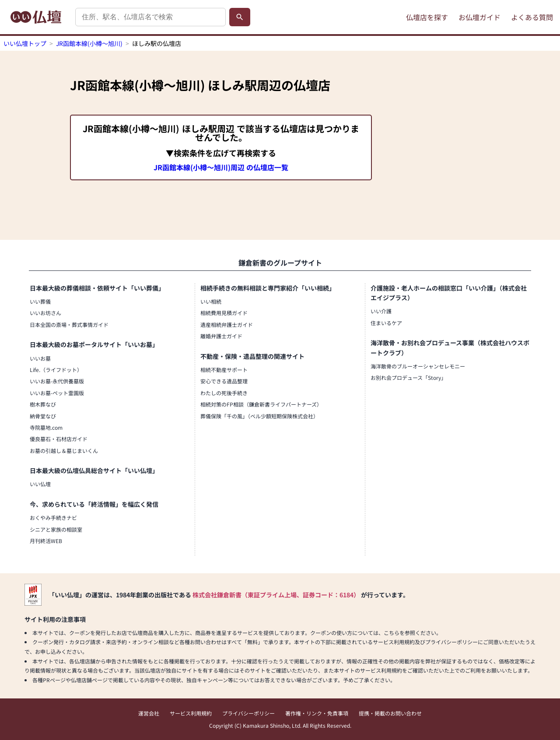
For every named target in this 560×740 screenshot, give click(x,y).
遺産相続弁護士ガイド (227, 324)
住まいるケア (386, 323)
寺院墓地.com (46, 427)
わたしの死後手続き (224, 393)
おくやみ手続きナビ (53, 517)
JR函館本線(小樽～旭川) (89, 43)
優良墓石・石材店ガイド (59, 439)
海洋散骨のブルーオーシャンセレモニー (418, 366)
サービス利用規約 (191, 713)
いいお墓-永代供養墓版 (57, 381)
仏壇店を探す (427, 17)
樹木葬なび (43, 404)
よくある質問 (532, 17)
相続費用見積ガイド (224, 313)
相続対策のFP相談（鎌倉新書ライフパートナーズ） (261, 404)
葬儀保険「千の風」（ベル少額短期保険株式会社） (259, 416)
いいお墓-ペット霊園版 (57, 393)
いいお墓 (40, 358)
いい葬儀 (40, 301)
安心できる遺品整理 (224, 381)
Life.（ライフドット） (56, 370)
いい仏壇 (40, 484)
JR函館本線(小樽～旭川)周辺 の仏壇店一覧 (221, 167)
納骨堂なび (43, 416)
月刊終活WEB (46, 541)
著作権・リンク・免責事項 (317, 713)
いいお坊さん (45, 313)
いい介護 (381, 311)
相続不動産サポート (224, 370)
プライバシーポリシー (248, 713)
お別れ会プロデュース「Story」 (408, 377)
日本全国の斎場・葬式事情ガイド (69, 324)
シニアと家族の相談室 (56, 529)
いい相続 (211, 301)
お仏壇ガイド (479, 17)
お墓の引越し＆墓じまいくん (64, 451)
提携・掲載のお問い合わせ (390, 713)
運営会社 (149, 713)
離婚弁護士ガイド (221, 336)
